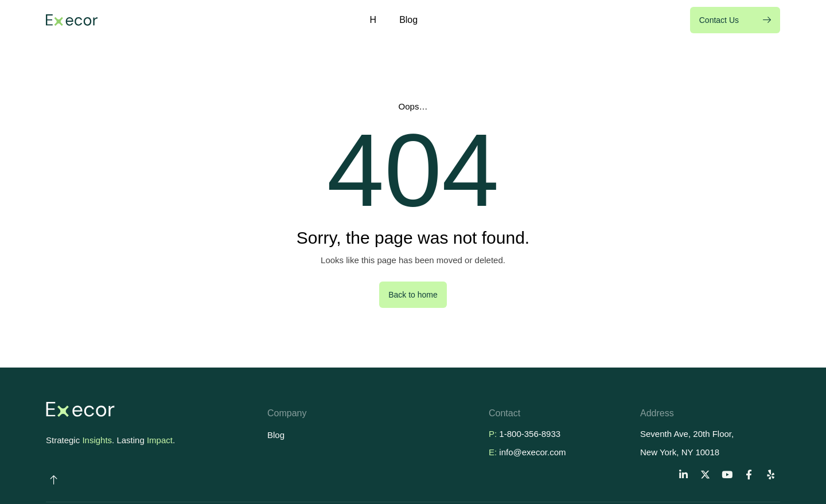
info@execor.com (532, 452)
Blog (408, 20)
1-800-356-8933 (530, 434)
